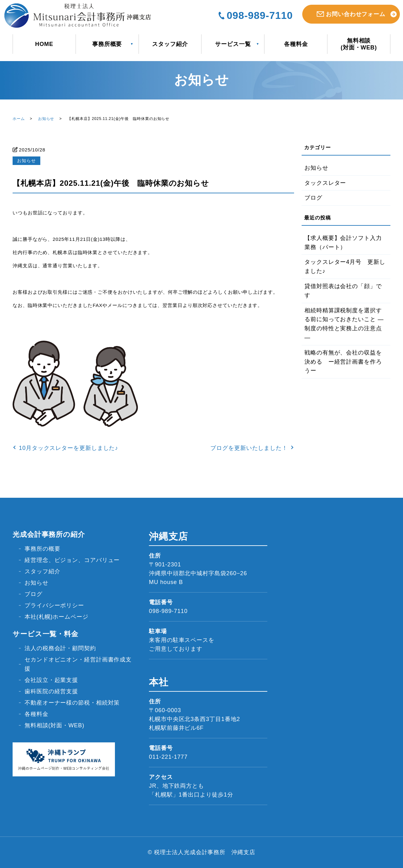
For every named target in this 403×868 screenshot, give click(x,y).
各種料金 (296, 44)
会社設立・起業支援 (51, 680)
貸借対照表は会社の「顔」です (343, 291)
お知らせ (46, 119)
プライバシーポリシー (54, 605)
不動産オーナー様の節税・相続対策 (72, 703)
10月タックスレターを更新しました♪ (68, 448)
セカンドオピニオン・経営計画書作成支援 (78, 664)
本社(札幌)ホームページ (57, 617)
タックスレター (325, 183)
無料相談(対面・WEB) (359, 44)
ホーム (19, 119)
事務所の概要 (42, 549)
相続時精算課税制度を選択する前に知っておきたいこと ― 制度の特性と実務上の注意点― (344, 324)
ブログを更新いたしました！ (249, 448)
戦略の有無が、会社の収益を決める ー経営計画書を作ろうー (343, 362)
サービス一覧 (233, 44)
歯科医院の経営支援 (51, 691)
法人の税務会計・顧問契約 (60, 648)
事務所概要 (107, 44)
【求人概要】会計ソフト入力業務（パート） (343, 243)
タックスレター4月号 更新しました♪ (345, 267)
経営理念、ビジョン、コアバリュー (72, 560)
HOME (44, 44)
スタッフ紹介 (170, 44)
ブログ (313, 198)
